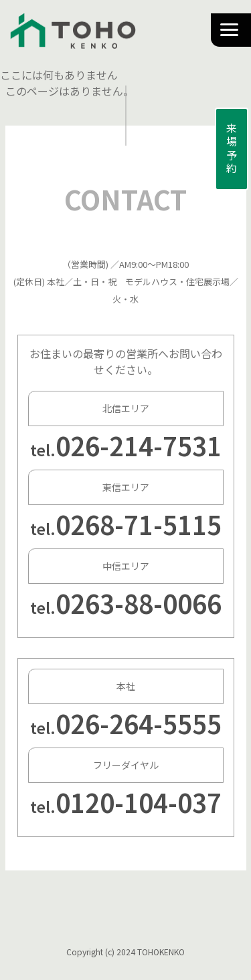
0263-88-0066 (139, 603)
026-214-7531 (139, 445)
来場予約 (232, 149)
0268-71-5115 (139, 524)
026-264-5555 (139, 723)
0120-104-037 (139, 802)
